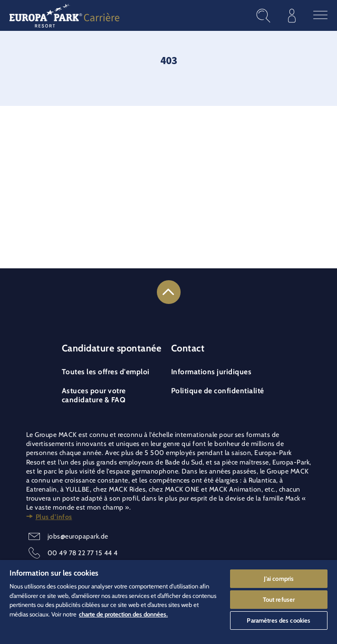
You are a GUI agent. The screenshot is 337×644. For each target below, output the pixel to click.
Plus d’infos (54, 517)
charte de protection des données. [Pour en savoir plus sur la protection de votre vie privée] (123, 614)
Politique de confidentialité (218, 391)
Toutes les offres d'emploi (106, 372)
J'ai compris (279, 578)
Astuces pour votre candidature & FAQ (94, 395)
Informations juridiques (212, 372)
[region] (168, 602)
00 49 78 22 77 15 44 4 (83, 553)
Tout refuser (279, 599)
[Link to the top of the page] (169, 292)
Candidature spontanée (112, 348)
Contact (188, 348)
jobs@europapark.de (78, 536)
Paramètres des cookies (279, 620)
